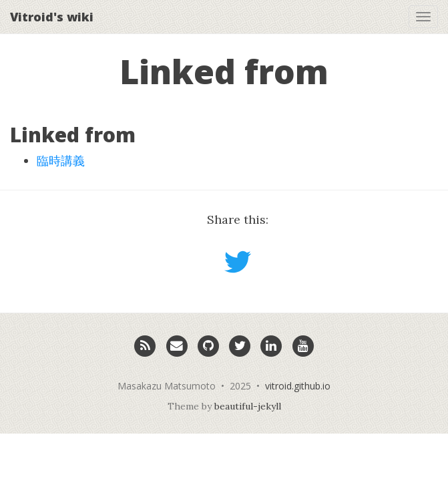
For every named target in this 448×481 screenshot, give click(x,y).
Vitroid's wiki (52, 17)
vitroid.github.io (298, 386)
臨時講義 (61, 161)
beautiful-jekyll (248, 406)
